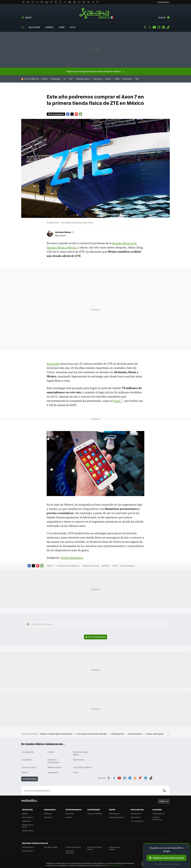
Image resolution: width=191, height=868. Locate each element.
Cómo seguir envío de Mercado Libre (92, 734)
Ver (97, 637)
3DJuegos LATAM (51, 847)
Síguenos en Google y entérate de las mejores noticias (94, 71)
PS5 (71, 79)
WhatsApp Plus (118, 734)
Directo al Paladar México (95, 848)
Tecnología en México (82, 767)
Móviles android (54, 767)
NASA (117, 79)
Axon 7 (118, 401)
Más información (115, 865)
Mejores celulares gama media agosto (57, 734)
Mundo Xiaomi (28, 831)
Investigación (28, 752)
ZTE (116, 566)
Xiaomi (108, 79)
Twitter (150, 27)
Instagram (159, 27)
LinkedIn (146, 777)
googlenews (164, 27)
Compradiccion (137, 821)
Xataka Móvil (27, 817)
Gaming (49, 27)
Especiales (27, 760)
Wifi (137, 79)
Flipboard (76, 114)
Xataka (25, 814)
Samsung (98, 79)
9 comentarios (57, 114)
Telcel (76, 772)
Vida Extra (48, 817)
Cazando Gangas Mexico (80, 753)
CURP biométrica (135, 734)
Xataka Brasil (27, 851)
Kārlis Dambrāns (72, 558)
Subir (162, 801)
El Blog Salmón (159, 814)
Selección (34, 27)
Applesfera (26, 821)
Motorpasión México (114, 848)
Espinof (69, 817)
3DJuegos (48, 814)
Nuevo (162, 17)
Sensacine (70, 814)
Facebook (145, 27)
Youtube (154, 27)
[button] (64, 232)
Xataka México (96, 14)
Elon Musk (127, 79)
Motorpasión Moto (117, 817)
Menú (29, 17)
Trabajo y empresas (91, 566)
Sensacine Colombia (70, 852)
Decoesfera (136, 817)
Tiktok (168, 27)
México (107, 566)
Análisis (51, 752)
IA (64, 79)
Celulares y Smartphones (68, 566)
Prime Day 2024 (29, 767)
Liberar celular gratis (155, 734)
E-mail (81, 114)
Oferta (45, 79)
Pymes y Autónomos (157, 818)
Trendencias (136, 814)
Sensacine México (73, 847)
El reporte (53, 364)
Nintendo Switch (83, 79)
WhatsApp (56, 79)
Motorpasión (114, 814)
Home (62, 27)
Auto (73, 27)
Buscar (164, 791)
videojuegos (53, 772)
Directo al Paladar (95, 814)
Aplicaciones (79, 760)
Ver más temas (30, 779)
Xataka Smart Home (28, 826)
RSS (135, 777)
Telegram (130, 777)
